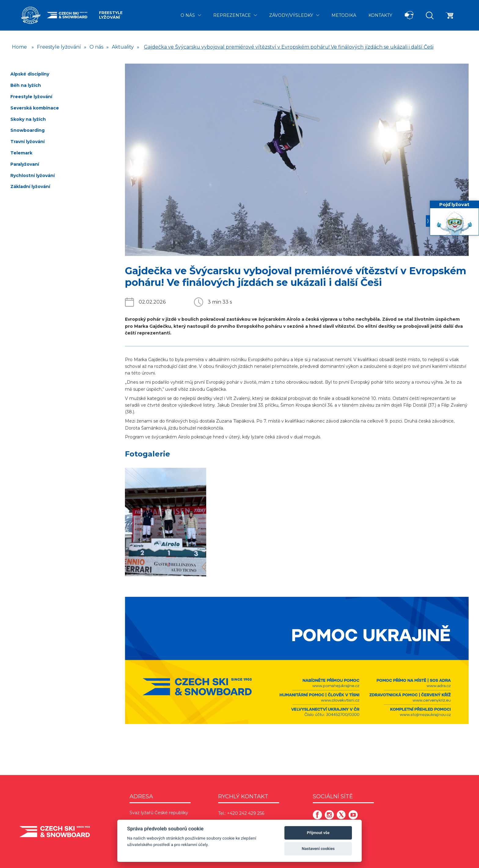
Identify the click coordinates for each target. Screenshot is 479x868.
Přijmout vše (318, 833)
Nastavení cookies (318, 849)
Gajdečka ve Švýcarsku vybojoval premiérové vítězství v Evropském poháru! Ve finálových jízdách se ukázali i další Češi (289, 47)
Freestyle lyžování (111, 15)
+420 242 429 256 (246, 813)
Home (19, 47)
